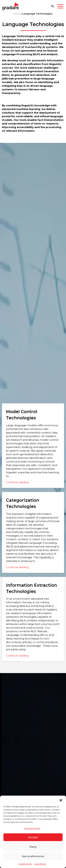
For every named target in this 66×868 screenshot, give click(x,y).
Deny (33, 847)
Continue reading (17, 482)
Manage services (32, 828)
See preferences (33, 856)
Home (17, 14)
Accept (33, 837)
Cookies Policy (25, 864)
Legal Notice (40, 864)
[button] (61, 800)
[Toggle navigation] (60, 7)
